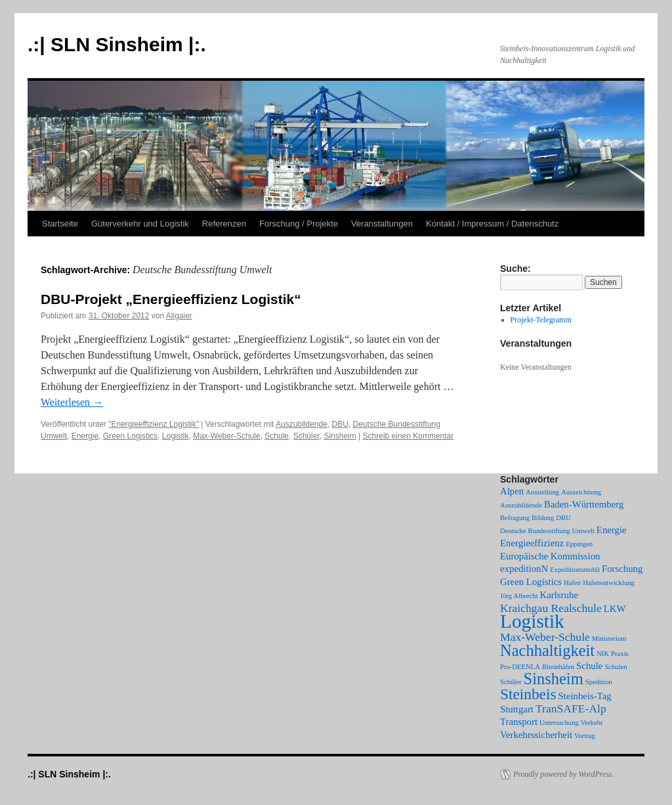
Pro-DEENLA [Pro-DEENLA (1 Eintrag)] (520, 667)
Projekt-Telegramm (541, 320)
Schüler (306, 436)
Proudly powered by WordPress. (564, 774)
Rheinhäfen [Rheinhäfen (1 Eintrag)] (558, 667)
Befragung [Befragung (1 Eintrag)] (515, 518)
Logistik (176, 436)
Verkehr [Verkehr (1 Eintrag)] (592, 723)
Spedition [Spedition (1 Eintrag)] (599, 682)
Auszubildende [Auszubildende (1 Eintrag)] (521, 505)
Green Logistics (130, 436)
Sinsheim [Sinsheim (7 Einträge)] (554, 679)
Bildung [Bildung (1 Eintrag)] (543, 518)
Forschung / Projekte (299, 224)
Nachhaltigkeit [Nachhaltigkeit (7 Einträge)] (547, 650)
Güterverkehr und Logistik (140, 224)
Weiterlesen (72, 402)
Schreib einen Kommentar (409, 436)
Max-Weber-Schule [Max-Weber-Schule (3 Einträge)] (545, 637)
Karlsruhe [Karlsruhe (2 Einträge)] (559, 595)
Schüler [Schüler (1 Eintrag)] (511, 682)
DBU (340, 424)
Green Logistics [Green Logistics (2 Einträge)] (531, 582)
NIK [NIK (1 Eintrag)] (603, 654)
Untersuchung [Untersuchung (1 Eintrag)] (559, 723)
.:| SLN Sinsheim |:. (117, 44)
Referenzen (224, 224)
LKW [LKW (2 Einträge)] (615, 609)
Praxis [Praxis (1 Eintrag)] (620, 654)
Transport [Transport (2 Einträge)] (519, 722)
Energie (85, 436)
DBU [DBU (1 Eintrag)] (563, 518)
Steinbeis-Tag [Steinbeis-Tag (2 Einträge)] (585, 696)
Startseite (60, 224)
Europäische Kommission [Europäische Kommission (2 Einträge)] (550, 556)
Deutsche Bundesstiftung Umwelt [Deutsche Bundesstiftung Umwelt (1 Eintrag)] (547, 531)
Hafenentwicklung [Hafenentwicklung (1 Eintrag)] (609, 583)
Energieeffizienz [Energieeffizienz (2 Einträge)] (532, 543)
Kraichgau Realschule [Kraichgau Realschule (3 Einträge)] (551, 608)
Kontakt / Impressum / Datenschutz (492, 224)
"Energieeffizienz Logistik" (154, 424)
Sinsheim (340, 436)
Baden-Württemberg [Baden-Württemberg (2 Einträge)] (584, 504)
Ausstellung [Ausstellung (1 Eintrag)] (542, 492)
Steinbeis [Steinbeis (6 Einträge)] (528, 694)
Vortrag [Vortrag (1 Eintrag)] (585, 736)
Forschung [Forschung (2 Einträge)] (622, 569)
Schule (277, 436)
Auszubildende (302, 424)
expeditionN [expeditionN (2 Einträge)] (524, 569)
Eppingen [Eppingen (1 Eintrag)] (579, 544)
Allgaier (179, 316)
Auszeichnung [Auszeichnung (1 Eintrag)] (581, 492)
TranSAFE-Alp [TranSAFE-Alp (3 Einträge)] (571, 708)
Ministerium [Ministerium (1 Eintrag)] (609, 639)
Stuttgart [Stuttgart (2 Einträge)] (517, 709)
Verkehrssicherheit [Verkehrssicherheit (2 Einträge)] (536, 735)
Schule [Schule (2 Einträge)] (589, 666)
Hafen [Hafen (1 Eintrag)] (572, 583)
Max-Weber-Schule (226, 436)
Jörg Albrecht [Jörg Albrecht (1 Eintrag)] (519, 596)
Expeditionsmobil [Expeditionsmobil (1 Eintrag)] (575, 570)
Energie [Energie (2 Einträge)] (612, 530)
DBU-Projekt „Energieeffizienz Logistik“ (171, 299)
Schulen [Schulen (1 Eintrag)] (616, 667)
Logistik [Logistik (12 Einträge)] (532, 621)
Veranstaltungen (382, 224)
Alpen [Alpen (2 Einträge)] (512, 491)
